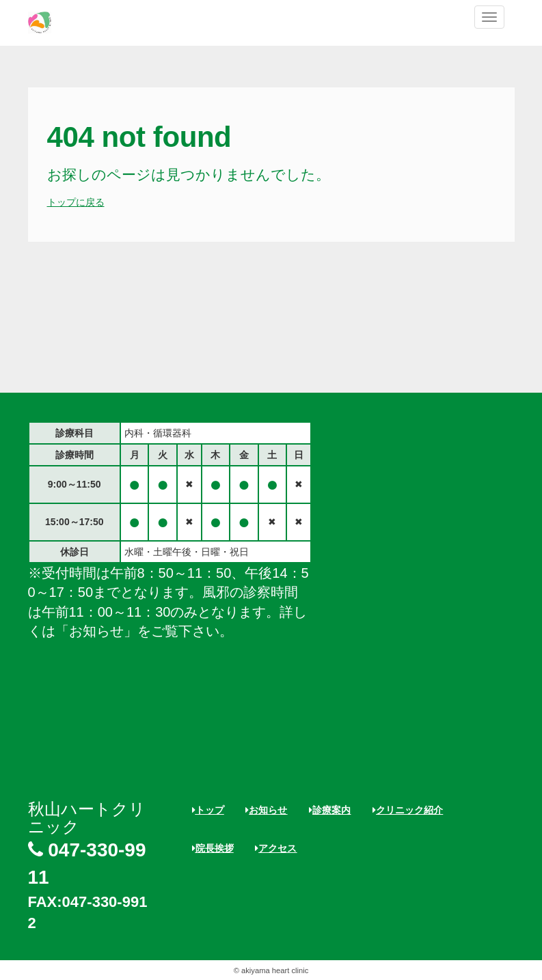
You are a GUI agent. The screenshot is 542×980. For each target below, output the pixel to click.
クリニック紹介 (408, 810)
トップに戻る (76, 202)
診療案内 (330, 810)
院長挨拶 (213, 848)
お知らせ (266, 810)
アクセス (276, 848)
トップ (208, 810)
